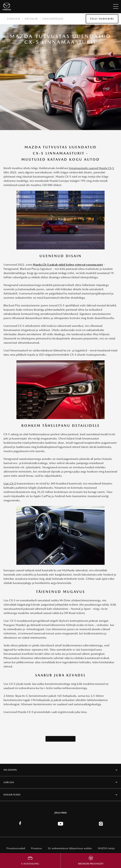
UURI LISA (9, 782)
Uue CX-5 (10, 483)
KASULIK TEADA (12, 795)
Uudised (14, 19)
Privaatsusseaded (16, 848)
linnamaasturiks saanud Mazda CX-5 (91, 168)
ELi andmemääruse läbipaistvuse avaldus (70, 848)
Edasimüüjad (53, 19)
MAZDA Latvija (106, 848)
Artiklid (31, 19)
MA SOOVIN (10, 770)
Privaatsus (37, 848)
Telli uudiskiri (102, 19)
